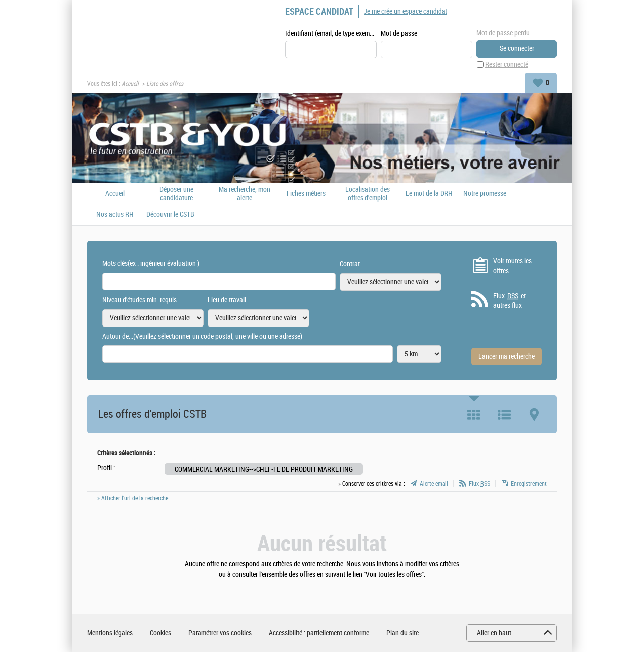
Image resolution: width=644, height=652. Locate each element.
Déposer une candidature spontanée (176, 194)
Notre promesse (485, 194)
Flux (479, 484)
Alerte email (434, 484)
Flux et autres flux (509, 301)
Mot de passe (399, 33)
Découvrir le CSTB (170, 215)
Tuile (474, 415)
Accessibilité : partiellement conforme (319, 633)
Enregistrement (529, 484)
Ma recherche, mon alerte (245, 194)
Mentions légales (110, 633)
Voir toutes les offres (512, 266)
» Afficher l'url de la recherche (133, 498)
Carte (534, 415)
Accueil (130, 84)
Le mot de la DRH (429, 194)
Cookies (160, 633)
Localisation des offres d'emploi (368, 194)
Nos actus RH (115, 215)
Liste (504, 415)
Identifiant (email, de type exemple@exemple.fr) (331, 33)
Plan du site (403, 633)
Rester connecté (507, 65)
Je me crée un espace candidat (406, 11)
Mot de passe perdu (503, 33)
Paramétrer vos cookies (220, 633)
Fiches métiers (306, 194)
